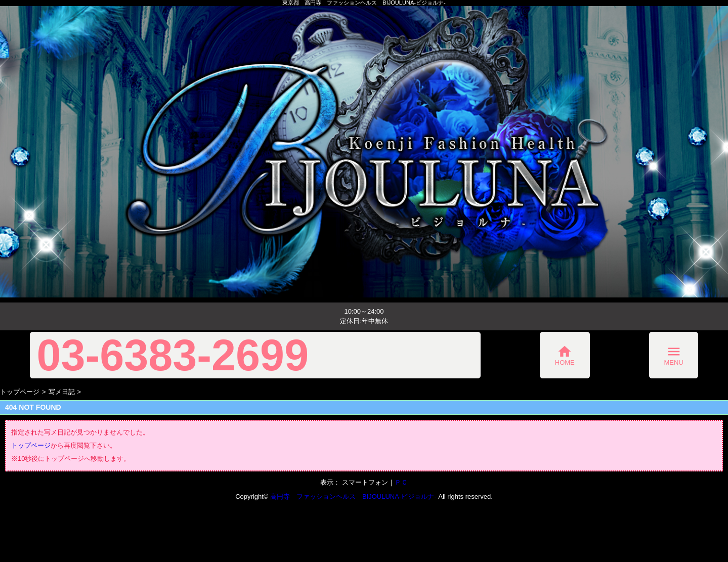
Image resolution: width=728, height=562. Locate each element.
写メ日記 (62, 392)
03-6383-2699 (173, 355)
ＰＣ (401, 482)
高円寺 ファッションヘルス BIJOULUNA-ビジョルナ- (353, 496)
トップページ (20, 392)
